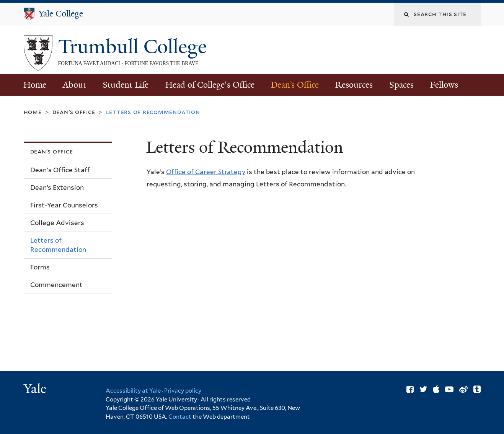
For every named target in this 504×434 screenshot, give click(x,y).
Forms (40, 267)
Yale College (61, 14)
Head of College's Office (210, 85)
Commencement (56, 285)
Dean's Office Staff (60, 170)
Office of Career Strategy (206, 172)
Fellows (444, 85)
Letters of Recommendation (58, 245)
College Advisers (57, 223)
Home (35, 85)
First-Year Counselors (64, 205)
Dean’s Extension (57, 188)
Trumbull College (135, 47)
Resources (354, 85)
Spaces (401, 85)
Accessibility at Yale (133, 391)
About (74, 85)
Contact (180, 417)
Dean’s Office (295, 85)
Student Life (126, 85)
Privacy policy (183, 391)
